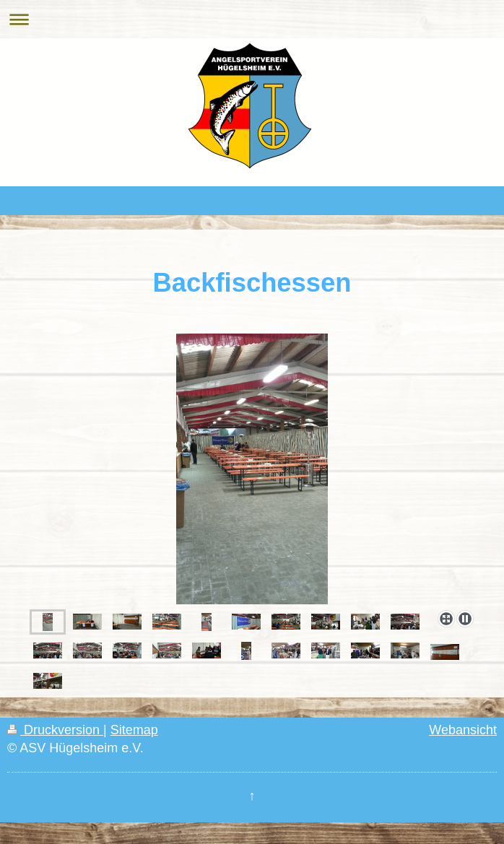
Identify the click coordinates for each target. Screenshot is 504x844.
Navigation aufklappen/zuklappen (252, 19)
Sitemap (134, 730)
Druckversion (55, 730)
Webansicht (463, 730)
